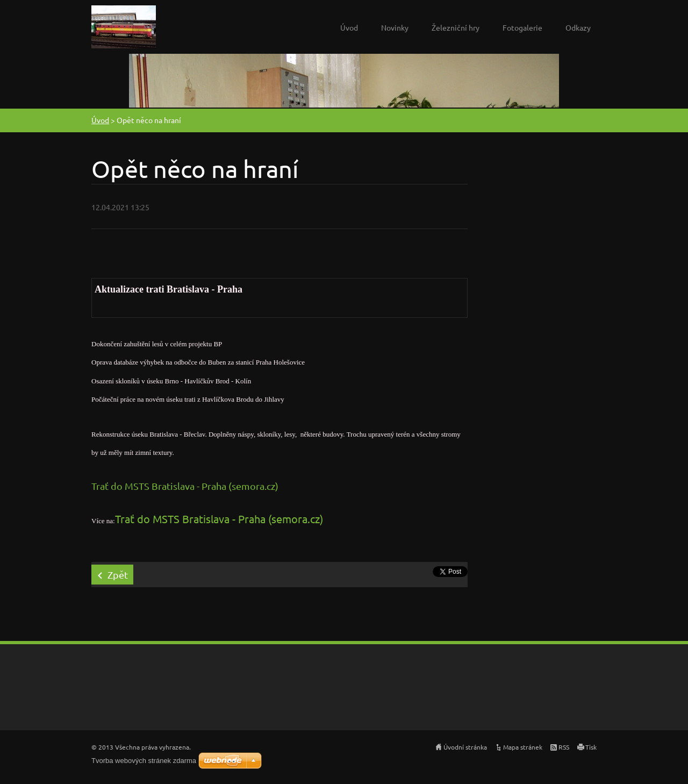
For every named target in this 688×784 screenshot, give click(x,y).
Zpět (118, 575)
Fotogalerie (522, 27)
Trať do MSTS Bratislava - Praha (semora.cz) (185, 486)
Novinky (395, 27)
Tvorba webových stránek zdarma (144, 761)
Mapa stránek (523, 747)
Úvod (349, 27)
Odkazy (578, 27)
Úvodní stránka (465, 747)
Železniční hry (456, 27)
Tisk (591, 747)
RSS (564, 747)
